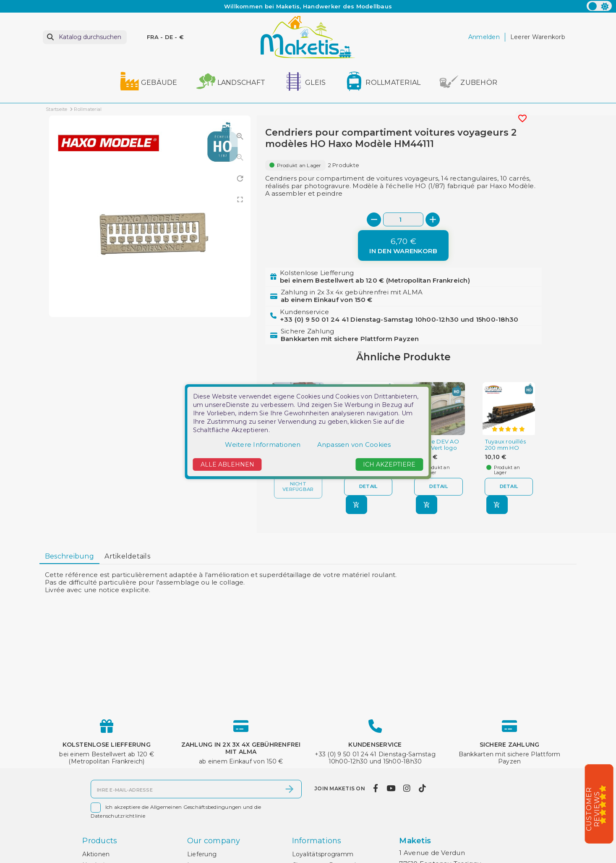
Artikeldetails (127, 556)
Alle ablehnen (227, 464)
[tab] (69, 557)
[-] (374, 220)
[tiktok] (422, 788)
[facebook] (376, 788)
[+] (433, 220)
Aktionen (96, 854)
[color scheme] (599, 6)
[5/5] (606, 804)
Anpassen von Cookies (354, 445)
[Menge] (403, 219)
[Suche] (85, 37)
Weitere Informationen (263, 445)
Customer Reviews (593, 809)
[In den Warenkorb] (403, 245)
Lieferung (202, 854)
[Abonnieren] (290, 789)
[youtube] (391, 788)
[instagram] (407, 788)
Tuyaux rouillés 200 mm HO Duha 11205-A (506, 448)
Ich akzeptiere (389, 464)
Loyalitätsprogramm (323, 854)
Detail (368, 486)
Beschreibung (69, 556)
